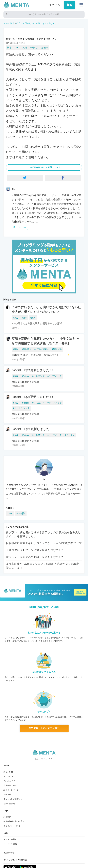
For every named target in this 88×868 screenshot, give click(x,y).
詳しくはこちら (20, 227)
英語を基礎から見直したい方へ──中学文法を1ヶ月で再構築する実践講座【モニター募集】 (46, 341)
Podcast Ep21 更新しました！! (32, 397)
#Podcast (25, 376)
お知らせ (7, 795)
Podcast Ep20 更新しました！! (32, 429)
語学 (12, 23)
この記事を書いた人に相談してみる (44, 167)
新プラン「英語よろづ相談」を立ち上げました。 (38, 23)
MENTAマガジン (10, 853)
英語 (25, 48)
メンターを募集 (10, 844)
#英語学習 (26, 349)
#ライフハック (55, 376)
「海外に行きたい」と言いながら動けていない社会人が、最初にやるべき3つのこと (46, 310)
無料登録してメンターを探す (44, 728)
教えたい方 (8, 772)
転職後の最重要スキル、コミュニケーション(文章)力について (44, 543)
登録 (69, 5)
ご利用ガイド (9, 781)
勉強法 (45, 48)
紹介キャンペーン (11, 790)
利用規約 (7, 817)
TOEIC (17, 48)
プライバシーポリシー (13, 826)
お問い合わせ (9, 804)
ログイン (55, 5)
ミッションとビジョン (13, 799)
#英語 (16, 318)
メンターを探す (10, 839)
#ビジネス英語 (42, 349)
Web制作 (21, 514)
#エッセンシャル (21, 408)
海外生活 (34, 48)
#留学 (24, 318)
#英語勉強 (57, 349)
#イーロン (70, 435)
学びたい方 (8, 776)
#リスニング (39, 376)
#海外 (33, 318)
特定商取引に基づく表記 (14, 821)
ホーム (7, 23)
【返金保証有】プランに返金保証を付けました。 (36, 550)
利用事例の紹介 (10, 786)
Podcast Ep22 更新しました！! (32, 370)
